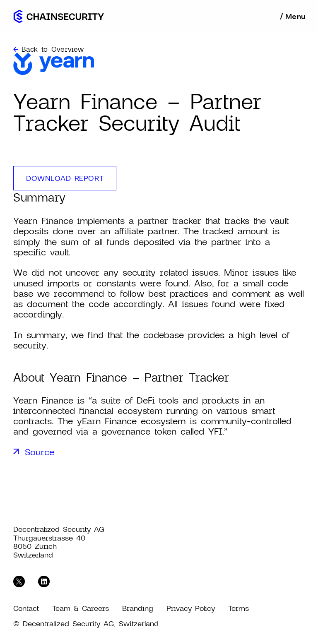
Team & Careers (81, 608)
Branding (138, 608)
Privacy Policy (191, 608)
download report (65, 178)
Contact (26, 608)
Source (40, 452)
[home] (59, 16)
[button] (292, 17)
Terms (238, 608)
